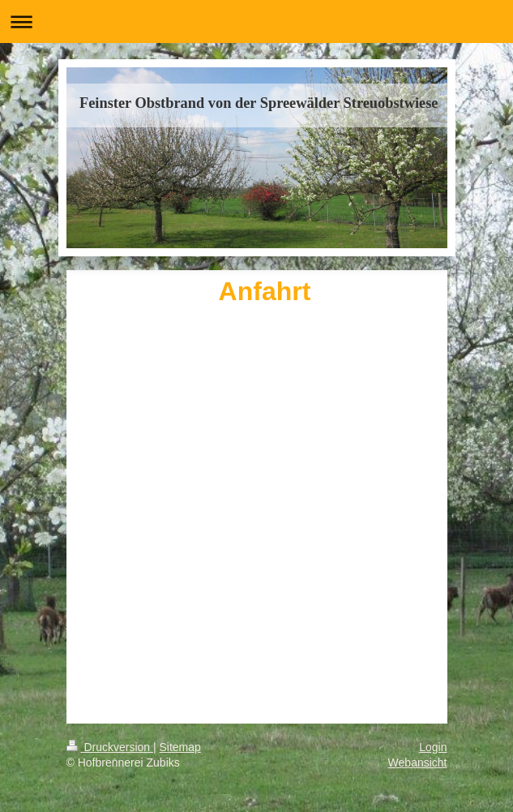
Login (433, 747)
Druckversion (110, 747)
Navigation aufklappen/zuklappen (256, 21)
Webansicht (418, 763)
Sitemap (180, 747)
